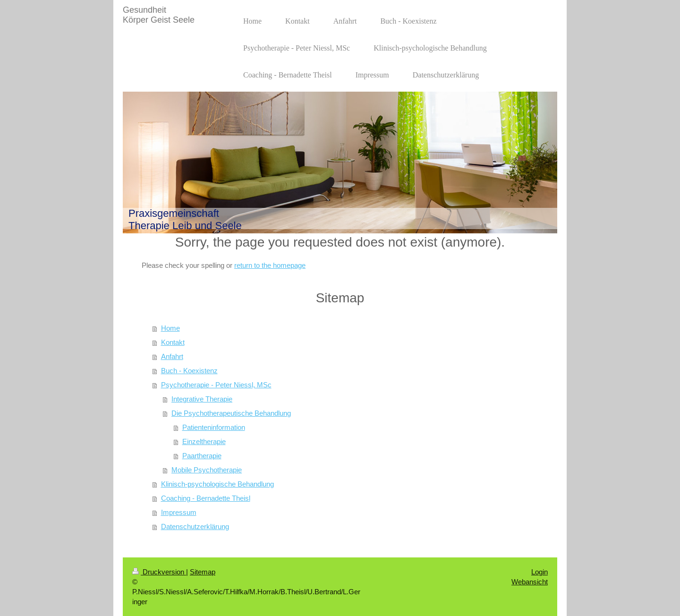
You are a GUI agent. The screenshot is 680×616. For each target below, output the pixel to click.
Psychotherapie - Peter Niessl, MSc (216, 385)
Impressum (179, 512)
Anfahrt (172, 356)
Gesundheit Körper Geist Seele (159, 15)
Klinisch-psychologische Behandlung (217, 484)
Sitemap (203, 572)
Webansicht (530, 582)
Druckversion (159, 572)
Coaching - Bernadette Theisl (206, 498)
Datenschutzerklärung (195, 526)
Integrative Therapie (202, 399)
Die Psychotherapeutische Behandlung (231, 413)
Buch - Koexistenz (189, 371)
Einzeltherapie (204, 441)
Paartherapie (202, 456)
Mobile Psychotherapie (207, 470)
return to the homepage (270, 265)
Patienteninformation (214, 427)
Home (170, 328)
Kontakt (173, 342)
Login (540, 572)
